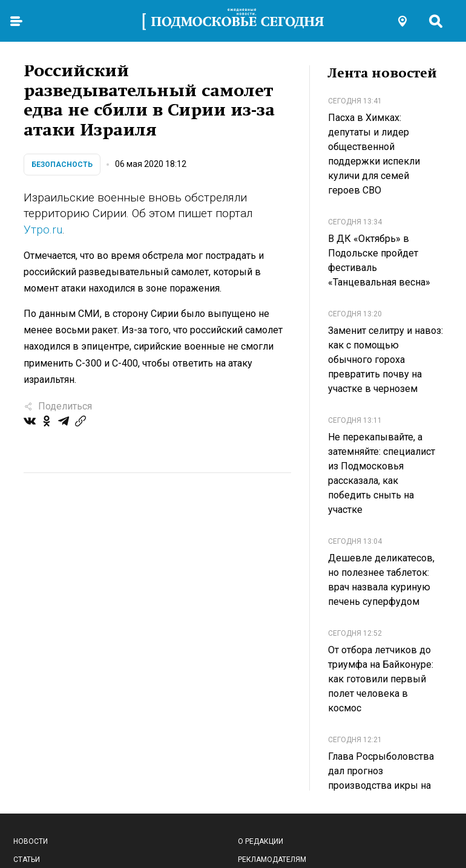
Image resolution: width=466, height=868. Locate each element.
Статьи (27, 860)
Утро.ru (43, 230)
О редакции (261, 841)
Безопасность (62, 165)
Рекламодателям (272, 860)
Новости (31, 841)
